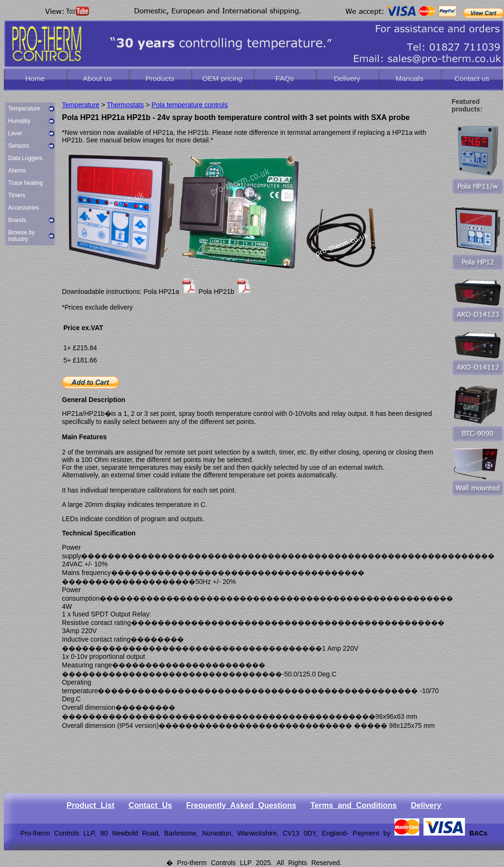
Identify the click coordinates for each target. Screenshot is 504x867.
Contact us (472, 78)
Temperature (24, 109)
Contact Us (150, 805)
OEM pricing (222, 78)
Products (160, 78)
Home (35, 78)
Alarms (17, 171)
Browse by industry (21, 236)
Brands (17, 220)
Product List (91, 805)
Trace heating (25, 183)
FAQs (284, 78)
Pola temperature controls (190, 105)
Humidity (19, 121)
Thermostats (125, 105)
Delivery (347, 78)
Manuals (409, 78)
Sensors (19, 146)
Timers (17, 195)
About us (97, 78)
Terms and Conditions (353, 805)
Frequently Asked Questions (241, 805)
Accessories (24, 208)
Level (15, 133)
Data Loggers (25, 158)
